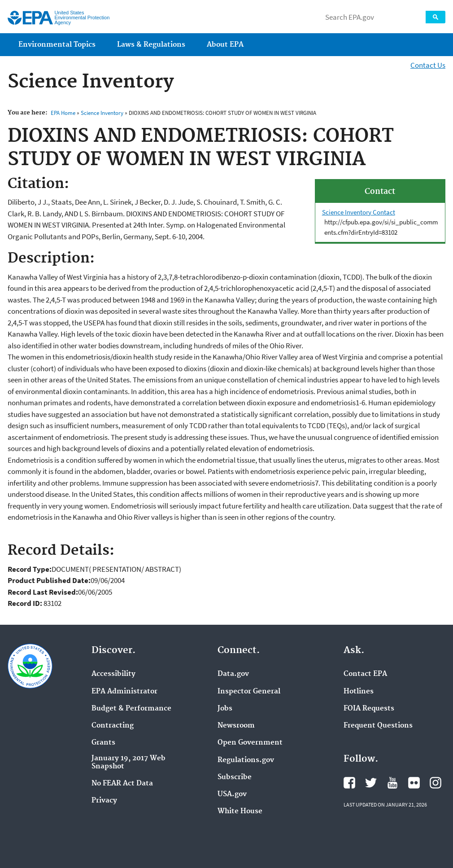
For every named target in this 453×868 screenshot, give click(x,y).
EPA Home (63, 113)
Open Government (250, 743)
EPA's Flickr (414, 783)
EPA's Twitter (371, 783)
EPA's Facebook (349, 783)
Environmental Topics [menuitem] (57, 45)
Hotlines (359, 692)
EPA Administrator (124, 692)
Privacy (104, 801)
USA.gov (232, 794)
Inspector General (249, 692)
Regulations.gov (246, 760)
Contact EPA (365, 674)
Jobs (225, 709)
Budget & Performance (131, 709)
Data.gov (233, 674)
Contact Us (428, 65)
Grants (103, 743)
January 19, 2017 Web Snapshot (128, 763)
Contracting (113, 726)
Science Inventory (102, 113)
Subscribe (235, 777)
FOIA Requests (369, 709)
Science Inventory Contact (359, 212)
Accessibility (113, 674)
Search (436, 17)
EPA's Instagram (436, 783)
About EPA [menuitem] (225, 45)
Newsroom (236, 726)
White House (240, 811)
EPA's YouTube (392, 783)
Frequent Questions (378, 726)
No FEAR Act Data (122, 784)
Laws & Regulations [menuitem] (151, 45)
